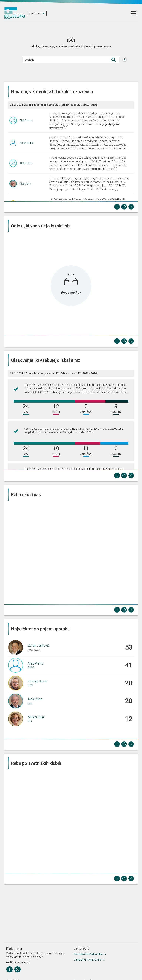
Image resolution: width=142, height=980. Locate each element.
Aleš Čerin (25, 184)
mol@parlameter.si (17, 962)
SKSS (31, 667)
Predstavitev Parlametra (88, 954)
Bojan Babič (27, 143)
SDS (30, 685)
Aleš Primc (26, 121)
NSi (30, 721)
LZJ (30, 703)
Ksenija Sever (38, 681)
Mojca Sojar (36, 717)
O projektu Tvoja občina (87, 960)
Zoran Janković (39, 645)
